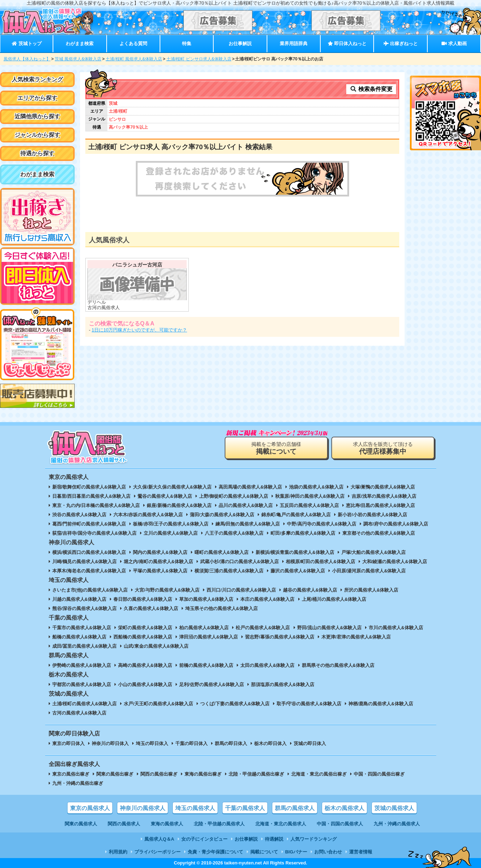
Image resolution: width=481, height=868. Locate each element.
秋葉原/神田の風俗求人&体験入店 (310, 496)
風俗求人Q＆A (159, 839)
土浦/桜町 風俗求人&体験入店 (134, 59)
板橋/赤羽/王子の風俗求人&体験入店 (170, 524)
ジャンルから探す (37, 135)
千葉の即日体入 (191, 743)
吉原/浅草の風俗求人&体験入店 (384, 496)
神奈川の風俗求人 (143, 808)
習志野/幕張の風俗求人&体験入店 (280, 637)
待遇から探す (37, 153)
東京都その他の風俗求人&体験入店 (379, 533)
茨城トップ (26, 44)
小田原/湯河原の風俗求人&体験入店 (369, 571)
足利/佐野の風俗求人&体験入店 (212, 684)
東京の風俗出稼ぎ (71, 774)
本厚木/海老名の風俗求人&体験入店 (89, 571)
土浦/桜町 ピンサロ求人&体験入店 (199, 59)
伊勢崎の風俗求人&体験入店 (82, 665)
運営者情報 (361, 852)
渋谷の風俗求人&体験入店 (79, 515)
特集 (187, 44)
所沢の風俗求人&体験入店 (371, 590)
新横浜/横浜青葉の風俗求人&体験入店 (295, 552)
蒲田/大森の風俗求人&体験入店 (222, 515)
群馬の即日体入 (231, 743)
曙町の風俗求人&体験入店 (221, 552)
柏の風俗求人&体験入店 (204, 628)
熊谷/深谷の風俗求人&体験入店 (85, 608)
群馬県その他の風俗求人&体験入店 (338, 665)
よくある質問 (133, 44)
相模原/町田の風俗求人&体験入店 (320, 562)
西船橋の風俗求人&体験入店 (143, 637)
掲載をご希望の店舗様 (276, 448)
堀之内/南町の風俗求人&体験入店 (158, 562)
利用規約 (118, 852)
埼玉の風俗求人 (195, 808)
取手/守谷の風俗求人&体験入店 (309, 704)
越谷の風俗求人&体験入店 (310, 590)
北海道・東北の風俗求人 (281, 824)
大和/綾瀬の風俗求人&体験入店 (395, 562)
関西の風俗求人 (124, 824)
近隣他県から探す (37, 116)
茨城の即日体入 (310, 743)
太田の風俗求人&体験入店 (267, 665)
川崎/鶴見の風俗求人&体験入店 (85, 562)
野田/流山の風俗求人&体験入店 (330, 628)
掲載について (264, 852)
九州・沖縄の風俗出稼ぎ (78, 783)
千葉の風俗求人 (245, 808)
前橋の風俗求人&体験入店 (206, 665)
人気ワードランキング (314, 839)
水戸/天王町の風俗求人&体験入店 (158, 704)
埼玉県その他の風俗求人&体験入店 (221, 608)
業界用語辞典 (294, 44)
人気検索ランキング (37, 79)
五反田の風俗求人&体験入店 (309, 505)
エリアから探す (37, 98)
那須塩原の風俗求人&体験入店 (283, 684)
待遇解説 (274, 839)
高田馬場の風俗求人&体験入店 (250, 487)
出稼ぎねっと (401, 44)
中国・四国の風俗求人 (340, 824)
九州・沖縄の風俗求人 (397, 824)
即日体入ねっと (347, 44)
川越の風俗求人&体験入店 (79, 599)
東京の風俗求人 (90, 808)
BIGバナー (296, 852)
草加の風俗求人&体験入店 (206, 599)
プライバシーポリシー (157, 852)
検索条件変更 (371, 89)
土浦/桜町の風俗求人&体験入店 (85, 704)
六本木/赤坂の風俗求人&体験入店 (148, 515)
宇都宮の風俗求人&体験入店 (82, 684)
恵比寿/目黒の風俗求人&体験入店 (381, 505)
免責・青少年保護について (215, 852)
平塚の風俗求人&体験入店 (160, 571)
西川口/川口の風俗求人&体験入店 (241, 590)
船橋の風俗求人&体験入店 (79, 637)
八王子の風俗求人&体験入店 (234, 533)
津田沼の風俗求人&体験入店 (209, 637)
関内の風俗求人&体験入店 (160, 552)
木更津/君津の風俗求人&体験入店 (356, 637)
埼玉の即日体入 (152, 743)
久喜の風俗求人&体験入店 (151, 608)
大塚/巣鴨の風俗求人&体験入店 (383, 487)
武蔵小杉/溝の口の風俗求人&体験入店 (239, 562)
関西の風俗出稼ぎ (159, 774)
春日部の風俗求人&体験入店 (143, 599)
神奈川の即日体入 (110, 743)
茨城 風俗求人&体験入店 (78, 59)
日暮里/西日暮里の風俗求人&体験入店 (92, 496)
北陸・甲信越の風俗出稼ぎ (256, 774)
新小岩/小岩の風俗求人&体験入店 (372, 515)
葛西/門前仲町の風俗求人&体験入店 (89, 524)
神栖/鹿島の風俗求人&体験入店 (381, 704)
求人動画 (454, 44)
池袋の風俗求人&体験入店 (316, 487)
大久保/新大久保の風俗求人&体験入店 (172, 487)
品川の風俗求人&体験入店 (246, 505)
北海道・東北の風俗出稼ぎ (319, 774)
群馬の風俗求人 (295, 808)
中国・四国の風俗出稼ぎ (379, 774)
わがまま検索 (80, 44)
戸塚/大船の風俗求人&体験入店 (374, 552)
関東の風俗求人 (81, 824)
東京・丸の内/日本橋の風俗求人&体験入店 (96, 505)
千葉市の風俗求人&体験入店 (82, 628)
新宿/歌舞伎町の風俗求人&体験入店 (89, 487)
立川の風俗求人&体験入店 (171, 533)
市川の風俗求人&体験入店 (396, 628)
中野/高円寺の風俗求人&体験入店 (322, 524)
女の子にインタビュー (204, 839)
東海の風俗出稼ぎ (203, 774)
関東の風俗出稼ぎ (115, 774)
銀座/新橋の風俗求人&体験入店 (179, 505)
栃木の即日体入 (270, 743)
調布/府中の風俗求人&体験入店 (396, 524)
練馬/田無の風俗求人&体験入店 (248, 524)
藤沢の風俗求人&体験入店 (298, 571)
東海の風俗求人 (167, 824)
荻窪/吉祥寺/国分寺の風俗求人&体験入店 (94, 533)
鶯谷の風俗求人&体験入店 (165, 496)
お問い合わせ (328, 852)
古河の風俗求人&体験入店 (79, 713)
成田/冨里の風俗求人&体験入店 (85, 646)
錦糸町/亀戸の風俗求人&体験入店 (296, 515)
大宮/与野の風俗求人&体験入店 (167, 590)
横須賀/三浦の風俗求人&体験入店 (229, 571)
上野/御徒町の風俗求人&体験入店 (234, 496)
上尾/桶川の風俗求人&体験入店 (334, 599)
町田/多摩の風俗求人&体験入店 (303, 533)
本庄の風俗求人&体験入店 (267, 599)
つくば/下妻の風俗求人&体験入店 (235, 704)
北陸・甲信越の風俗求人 (219, 824)
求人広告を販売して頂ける (383, 448)
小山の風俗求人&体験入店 (145, 684)
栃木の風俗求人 (344, 808)
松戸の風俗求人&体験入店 (263, 628)
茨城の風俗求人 (394, 808)
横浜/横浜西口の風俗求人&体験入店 (89, 552)
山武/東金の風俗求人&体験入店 (156, 646)
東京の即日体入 (68, 743)
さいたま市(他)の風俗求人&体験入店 (90, 590)
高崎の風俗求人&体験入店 (145, 665)
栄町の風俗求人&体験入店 (145, 628)
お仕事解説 (240, 44)
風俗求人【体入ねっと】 (27, 59)
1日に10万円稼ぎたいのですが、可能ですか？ (139, 330)
